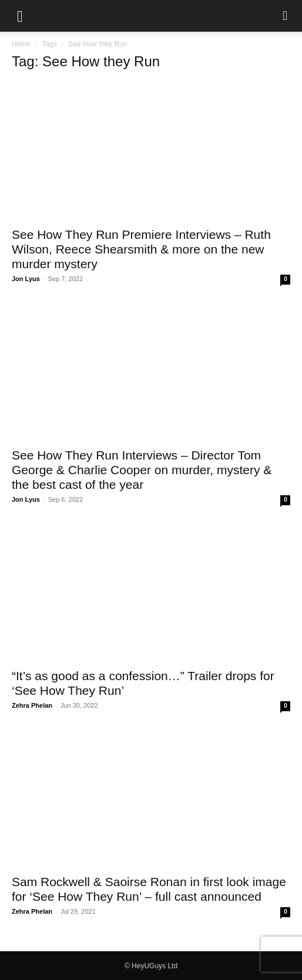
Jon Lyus (26, 279)
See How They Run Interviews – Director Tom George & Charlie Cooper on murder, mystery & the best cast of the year (142, 470)
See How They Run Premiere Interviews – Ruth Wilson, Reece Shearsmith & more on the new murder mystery (141, 249)
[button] (20, 16)
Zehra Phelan (32, 705)
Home (21, 44)
